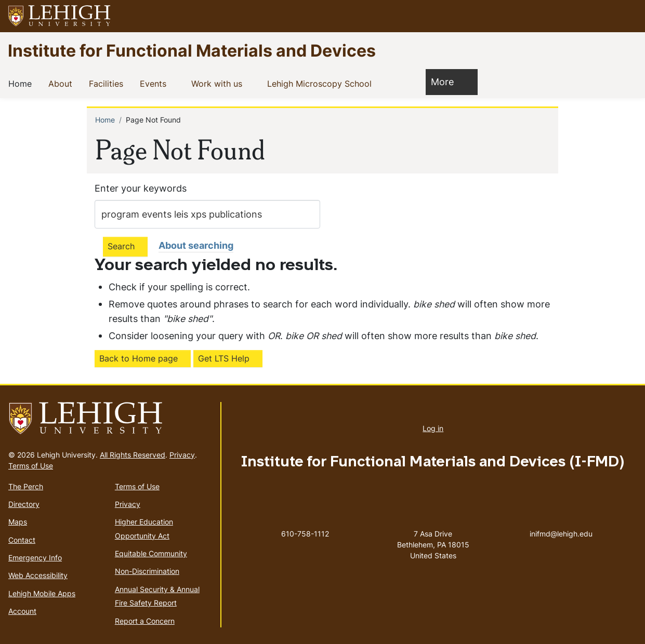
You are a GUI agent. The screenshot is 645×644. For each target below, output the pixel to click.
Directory (24, 504)
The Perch (26, 486)
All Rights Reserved (133, 455)
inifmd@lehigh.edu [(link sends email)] (561, 523)
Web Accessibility (38, 575)
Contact (22, 540)
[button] (627, 16)
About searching (196, 245)
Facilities (108, 83)
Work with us (219, 83)
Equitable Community (151, 553)
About (62, 83)
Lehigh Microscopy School (321, 83)
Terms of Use (31, 466)
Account (22, 611)
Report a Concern (145, 621)
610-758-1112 (305, 534)
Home (22, 83)
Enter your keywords (141, 188)
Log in (433, 428)
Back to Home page (139, 358)
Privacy (182, 455)
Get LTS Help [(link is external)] (224, 358)
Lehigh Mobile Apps (42, 593)
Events (155, 83)
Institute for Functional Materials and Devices (192, 50)
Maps (18, 522)
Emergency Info (35, 558)
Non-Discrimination (147, 571)
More (447, 81)
